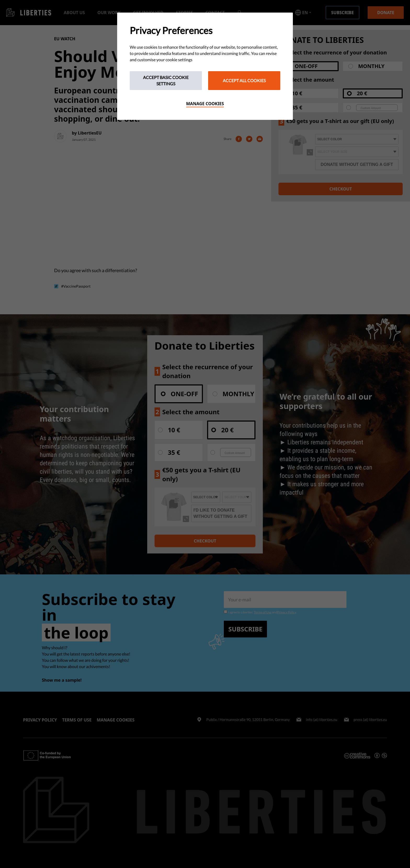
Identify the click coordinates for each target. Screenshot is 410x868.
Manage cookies (205, 104)
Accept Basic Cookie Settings (166, 80)
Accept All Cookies (244, 80)
